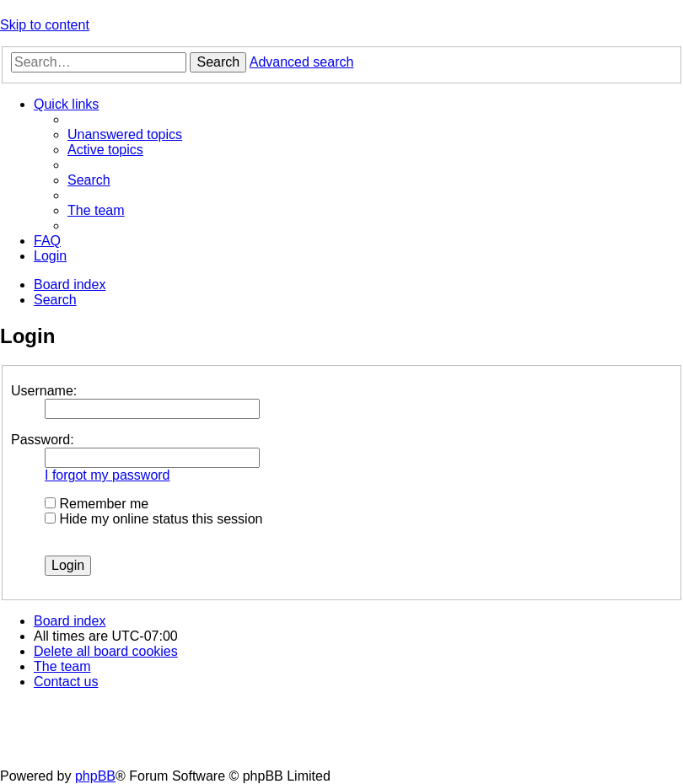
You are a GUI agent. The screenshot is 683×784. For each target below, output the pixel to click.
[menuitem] (125, 134)
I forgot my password (108, 475)
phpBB (95, 776)
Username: (44, 391)
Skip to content (45, 25)
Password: (43, 440)
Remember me (97, 504)
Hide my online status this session (153, 519)
